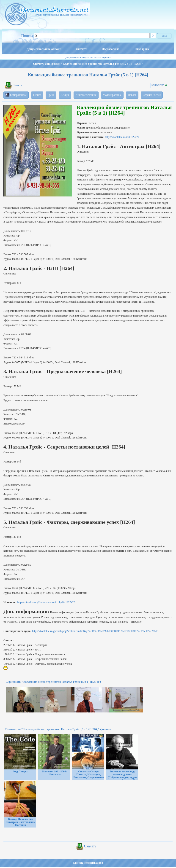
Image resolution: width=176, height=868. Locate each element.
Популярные (142, 49)
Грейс (51, 95)
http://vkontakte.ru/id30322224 (122, 137)
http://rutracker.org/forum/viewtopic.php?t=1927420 (46, 602)
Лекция (65, 95)
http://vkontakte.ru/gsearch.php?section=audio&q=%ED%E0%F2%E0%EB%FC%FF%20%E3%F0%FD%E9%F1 (95, 631)
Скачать (82, 49)
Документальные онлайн (44, 49)
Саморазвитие (16, 95)
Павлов (132, 95)
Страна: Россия (152, 95)
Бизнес (37, 95)
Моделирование (112, 95)
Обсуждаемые (110, 49)
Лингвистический (86, 95)
